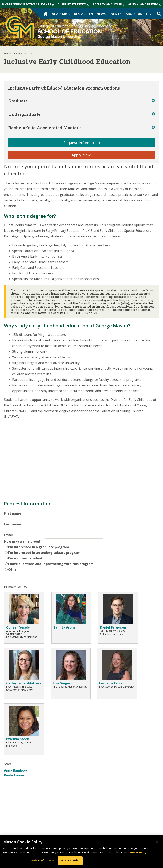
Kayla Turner (14, 775)
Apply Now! (81, 155)
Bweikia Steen (18, 739)
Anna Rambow (16, 770)
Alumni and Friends (146, 4)
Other (13, 569)
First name (13, 513)
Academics (61, 14)
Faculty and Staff (110, 4)
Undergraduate (25, 114)
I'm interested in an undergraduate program (44, 553)
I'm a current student (25, 558)
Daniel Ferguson (113, 627)
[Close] (157, 842)
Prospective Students (36, 4)
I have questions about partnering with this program (51, 564)
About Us (134, 14)
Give (149, 14)
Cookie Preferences (42, 860)
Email (8, 535)
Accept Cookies (70, 860)
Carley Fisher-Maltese (24, 683)
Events (116, 14)
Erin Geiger (62, 683)
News (101, 14)
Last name (13, 524)
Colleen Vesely (18, 627)
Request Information (81, 143)
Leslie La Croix (111, 683)
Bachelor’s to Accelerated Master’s (45, 128)
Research (84, 14)
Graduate (18, 101)
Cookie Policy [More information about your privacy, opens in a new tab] (137, 852)
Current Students (74, 4)
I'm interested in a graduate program (39, 547)
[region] (81, 852)
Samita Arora (64, 627)
